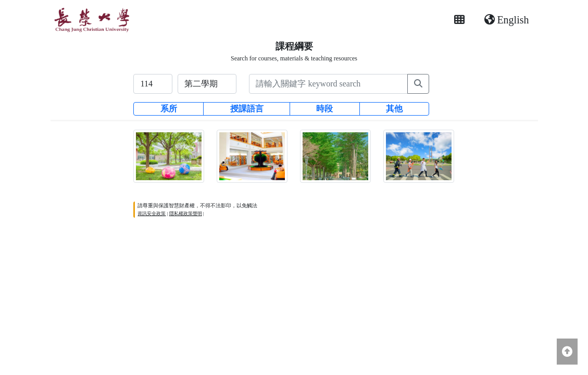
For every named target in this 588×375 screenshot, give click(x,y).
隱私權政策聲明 (186, 214)
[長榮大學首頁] (91, 20)
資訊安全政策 (152, 214)
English (506, 20)
